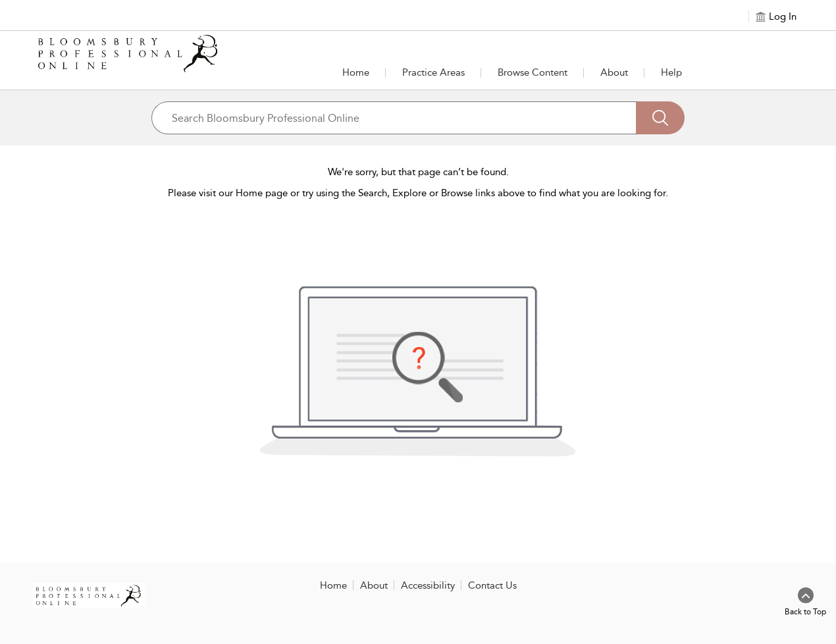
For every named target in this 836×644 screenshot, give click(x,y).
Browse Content (533, 72)
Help (671, 72)
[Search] (660, 118)
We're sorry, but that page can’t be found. (418, 172)
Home (356, 72)
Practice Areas (433, 72)
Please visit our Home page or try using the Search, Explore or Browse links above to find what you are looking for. (418, 193)
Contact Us (492, 585)
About (614, 72)
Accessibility (428, 585)
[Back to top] (805, 603)
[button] (433, 72)
